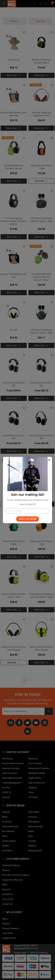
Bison (5, 836)
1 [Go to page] (25, 680)
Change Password (11, 928)
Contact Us (7, 904)
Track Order (8, 933)
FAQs (5, 885)
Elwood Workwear (10, 826)
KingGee (6, 812)
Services (6, 797)
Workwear (33, 759)
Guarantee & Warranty (12, 880)
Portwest (33, 817)
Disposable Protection (12, 778)
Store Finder (8, 899)
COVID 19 (7, 792)
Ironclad (32, 841)
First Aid (6, 788)
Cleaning (32, 788)
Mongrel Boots (35, 851)
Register (6, 924)
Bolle (31, 836)
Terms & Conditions (39, 953)
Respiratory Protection (39, 768)
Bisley (31, 831)
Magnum (33, 846)
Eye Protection (35, 763)
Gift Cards (33, 797)
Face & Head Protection (13, 763)
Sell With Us (8, 894)
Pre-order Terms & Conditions (16, 875)
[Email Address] (23, 711)
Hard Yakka (34, 812)
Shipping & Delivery (11, 865)
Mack (5, 817)
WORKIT (6, 846)
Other (31, 792)
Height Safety (35, 778)
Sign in (5, 919)
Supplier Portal (9, 938)
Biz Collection (8, 831)
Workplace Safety (37, 773)
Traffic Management (12, 783)
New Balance (34, 822)
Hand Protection (10, 773)
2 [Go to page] (30, 680)
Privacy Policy (20, 953)
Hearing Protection (11, 768)
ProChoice (7, 822)
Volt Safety (7, 851)
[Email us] (11, 722)
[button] (40, 21)
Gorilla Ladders (9, 841)
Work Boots (7, 759)
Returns (6, 870)
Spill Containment (37, 783)
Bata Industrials (36, 826)
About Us (6, 890)
